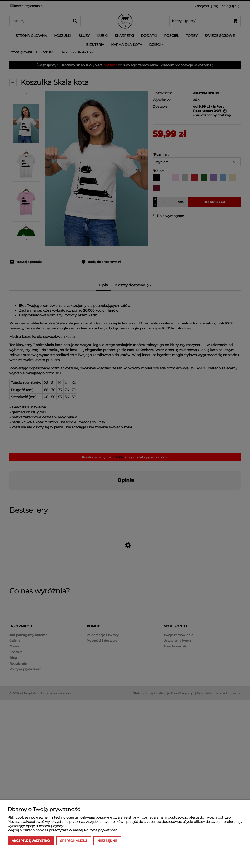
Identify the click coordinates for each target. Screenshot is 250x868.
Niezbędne (107, 841)
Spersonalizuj (74, 841)
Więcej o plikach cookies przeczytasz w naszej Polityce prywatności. (63, 830)
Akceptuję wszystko (31, 841)
